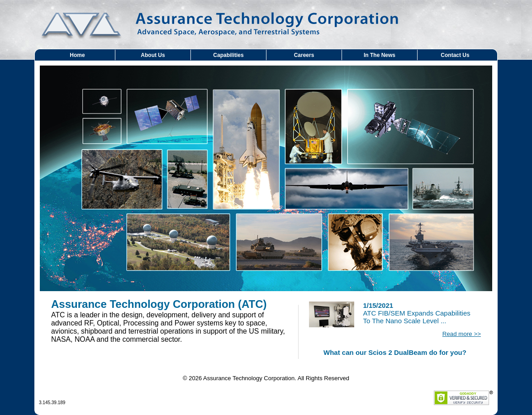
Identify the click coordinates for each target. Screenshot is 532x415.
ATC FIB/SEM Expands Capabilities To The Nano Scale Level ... (416, 313)
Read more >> (462, 334)
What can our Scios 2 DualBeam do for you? (395, 352)
